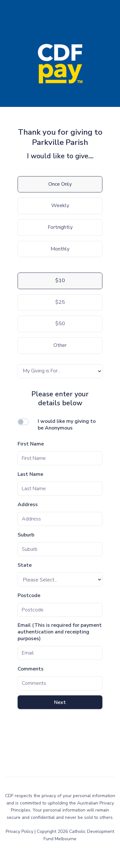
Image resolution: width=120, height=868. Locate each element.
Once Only (60, 184)
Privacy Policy (20, 831)
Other (60, 345)
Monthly (60, 249)
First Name (31, 444)
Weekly (60, 206)
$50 (60, 324)
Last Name (30, 474)
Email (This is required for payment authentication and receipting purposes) (60, 632)
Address (28, 505)
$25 (60, 302)
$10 (60, 281)
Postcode (29, 596)
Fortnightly (60, 227)
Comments (31, 669)
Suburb (26, 535)
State (25, 565)
